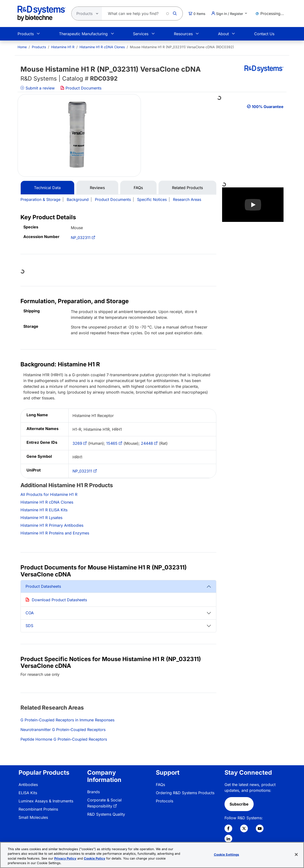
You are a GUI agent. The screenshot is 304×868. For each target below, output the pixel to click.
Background (78, 199)
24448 (147, 443)
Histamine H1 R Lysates (41, 518)
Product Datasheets (43, 586)
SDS (29, 626)
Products (26, 34)
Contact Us (264, 34)
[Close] (296, 854)
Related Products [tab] (187, 188)
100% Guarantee (268, 107)
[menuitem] (22, 47)
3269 (77, 443)
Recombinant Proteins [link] (38, 809)
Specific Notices (152, 199)
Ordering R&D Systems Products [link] (185, 793)
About (223, 34)
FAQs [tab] (138, 188)
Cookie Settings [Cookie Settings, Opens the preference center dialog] (227, 854)
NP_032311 (81, 238)
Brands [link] (93, 792)
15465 (112, 443)
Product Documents (81, 88)
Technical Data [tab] (47, 188)
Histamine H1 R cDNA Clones (102, 47)
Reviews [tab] (97, 188)
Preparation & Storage (40, 199)
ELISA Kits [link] (28, 793)
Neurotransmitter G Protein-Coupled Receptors (63, 730)
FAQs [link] (160, 785)
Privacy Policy (65, 858)
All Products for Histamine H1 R (49, 494)
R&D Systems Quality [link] (106, 814)
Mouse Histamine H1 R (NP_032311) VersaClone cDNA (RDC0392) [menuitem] (182, 47)
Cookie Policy (95, 858)
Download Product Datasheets (59, 600)
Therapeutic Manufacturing (83, 34)
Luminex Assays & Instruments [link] (46, 801)
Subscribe (239, 804)
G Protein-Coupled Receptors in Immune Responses (67, 720)
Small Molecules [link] (33, 817)
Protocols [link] (165, 801)
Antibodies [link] (28, 785)
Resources (183, 34)
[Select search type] (85, 14)
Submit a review (38, 88)
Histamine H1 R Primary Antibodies (52, 525)
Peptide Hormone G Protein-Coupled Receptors (64, 739)
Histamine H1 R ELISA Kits (44, 510)
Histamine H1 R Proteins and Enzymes (55, 533)
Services (141, 34)
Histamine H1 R (63, 47)
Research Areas (187, 199)
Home (22, 47)
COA (30, 613)
